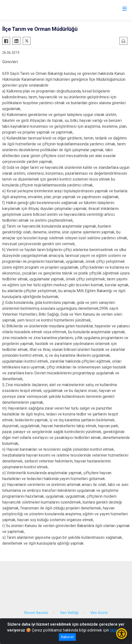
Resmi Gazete (36, 613)
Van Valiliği (69, 613)
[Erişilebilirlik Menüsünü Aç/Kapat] (122, 634)
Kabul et (67, 637)
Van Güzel (99, 613)
